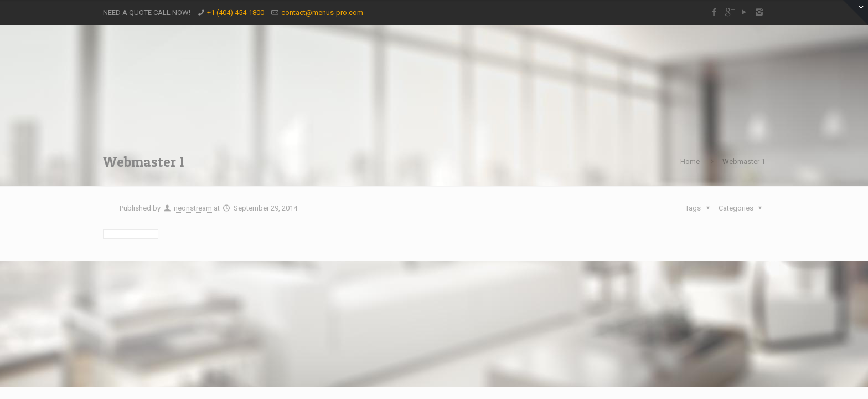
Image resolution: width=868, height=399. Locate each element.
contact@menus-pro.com (322, 12)
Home (690, 162)
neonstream (193, 208)
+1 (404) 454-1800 (236, 12)
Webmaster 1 (744, 162)
